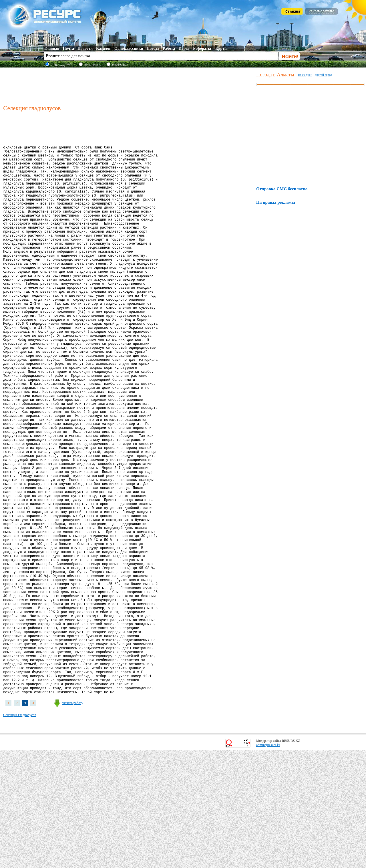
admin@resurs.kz (268, 863)
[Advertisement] (128, 86)
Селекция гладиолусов (20, 833)
